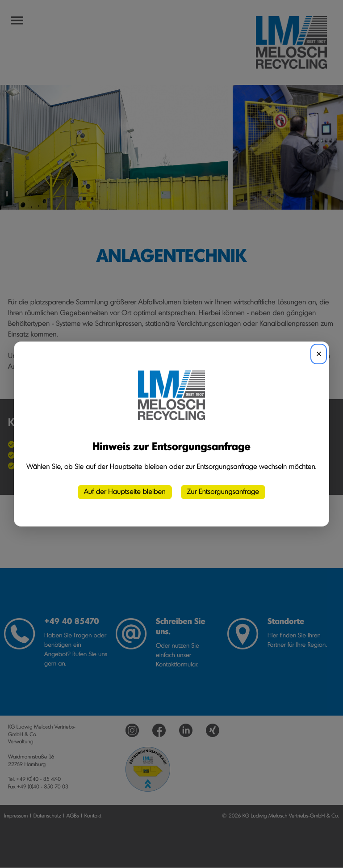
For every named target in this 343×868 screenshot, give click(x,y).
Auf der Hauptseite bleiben (125, 492)
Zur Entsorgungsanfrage (223, 492)
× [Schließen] (319, 354)
